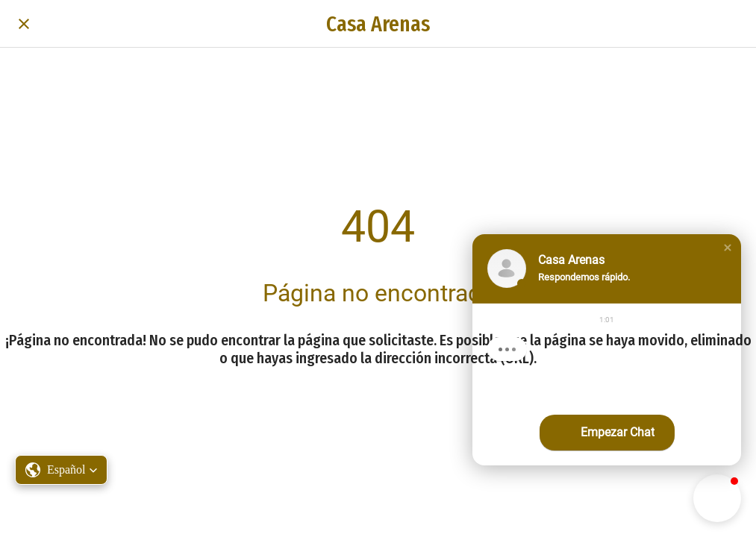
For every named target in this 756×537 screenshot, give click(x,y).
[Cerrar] (24, 24)
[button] (728, 248)
